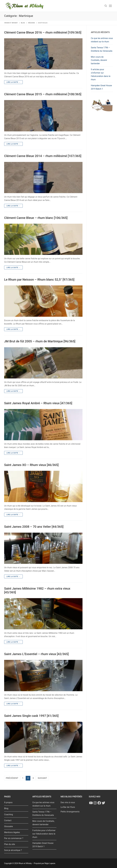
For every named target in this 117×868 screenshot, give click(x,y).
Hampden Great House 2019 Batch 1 (101, 87)
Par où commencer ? (14, 838)
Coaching (8, 814)
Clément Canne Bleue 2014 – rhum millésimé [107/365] (43, 156)
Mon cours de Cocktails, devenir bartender (99, 60)
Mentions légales (12, 832)
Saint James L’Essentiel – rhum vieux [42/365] (36, 654)
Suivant (42, 778)
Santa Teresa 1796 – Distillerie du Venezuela (102, 49)
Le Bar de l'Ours (68, 807)
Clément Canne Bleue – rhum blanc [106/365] (36, 218)
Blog (6, 808)
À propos (8, 802)
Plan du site (10, 844)
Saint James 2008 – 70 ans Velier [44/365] (34, 527)
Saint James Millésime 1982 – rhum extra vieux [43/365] (37, 590)
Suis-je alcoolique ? (13, 850)
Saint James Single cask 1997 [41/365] (31, 716)
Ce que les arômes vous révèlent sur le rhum (102, 40)
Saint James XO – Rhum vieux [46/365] (31, 465)
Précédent (12, 778)
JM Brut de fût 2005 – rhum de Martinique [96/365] (40, 341)
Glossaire (8, 826)
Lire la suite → (13, 82)
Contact (8, 820)
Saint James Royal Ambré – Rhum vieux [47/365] (38, 403)
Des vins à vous (68, 802)
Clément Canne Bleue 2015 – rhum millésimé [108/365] (43, 94)
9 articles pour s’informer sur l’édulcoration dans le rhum (101, 74)
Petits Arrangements (70, 812)
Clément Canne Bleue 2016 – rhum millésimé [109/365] (43, 32)
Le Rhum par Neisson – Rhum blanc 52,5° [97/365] (39, 280)
